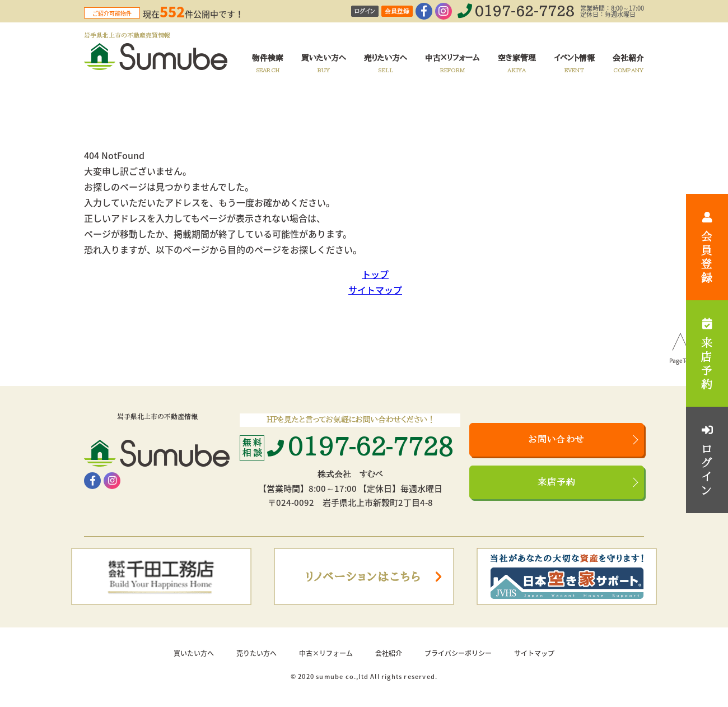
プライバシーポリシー (458, 653)
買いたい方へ (194, 653)
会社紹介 (389, 653)
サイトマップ (375, 290)
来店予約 (557, 482)
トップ (375, 274)
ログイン (365, 11)
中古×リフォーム (326, 653)
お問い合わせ (557, 440)
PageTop (681, 361)
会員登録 (397, 11)
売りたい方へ (256, 653)
